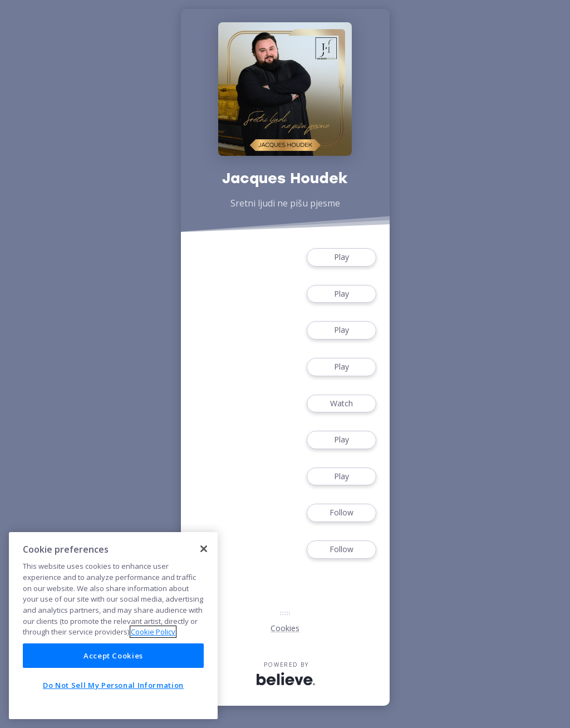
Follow (341, 513)
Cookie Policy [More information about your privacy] (153, 632)
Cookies (285, 628)
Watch (341, 404)
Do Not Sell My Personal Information (113, 685)
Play (341, 257)
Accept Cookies (113, 656)
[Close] (204, 549)
